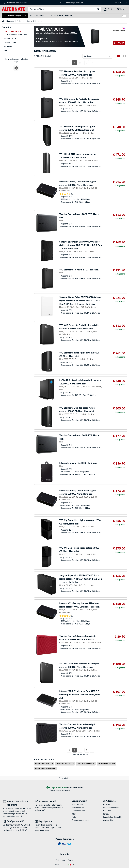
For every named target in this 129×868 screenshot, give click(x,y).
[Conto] (109, 9)
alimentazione (10, 38)
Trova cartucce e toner (80, 820)
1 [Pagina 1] (75, 63)
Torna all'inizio (65, 778)
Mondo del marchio (111, 808)
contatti (124, 2)
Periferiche (21, 21)
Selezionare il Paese (65, 860)
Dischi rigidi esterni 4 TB (86, 763)
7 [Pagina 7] (87, 63)
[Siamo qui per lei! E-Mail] (49, 801)
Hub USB (8, 46)
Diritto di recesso (78, 811)
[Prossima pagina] (92, 63)
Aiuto (117, 2)
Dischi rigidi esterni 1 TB (44, 763)
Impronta (65, 854)
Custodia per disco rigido (17, 34)
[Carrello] (122, 9)
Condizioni (107, 811)
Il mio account (77, 804)
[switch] (124, 16)
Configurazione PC (62, 16)
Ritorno (75, 814)
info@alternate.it (55, 808)
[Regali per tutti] (49, 821)
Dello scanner (10, 42)
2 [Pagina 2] (80, 63)
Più (5, 50)
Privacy (106, 814)
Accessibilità (108, 820)
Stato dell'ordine (78, 808)
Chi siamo (107, 804)
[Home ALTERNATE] (14, 9)
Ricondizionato (38, 16)
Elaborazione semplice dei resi (71, 2)
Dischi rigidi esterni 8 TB (106, 763)
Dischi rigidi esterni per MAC (46, 768)
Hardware (10, 21)
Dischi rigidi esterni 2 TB (65, 763)
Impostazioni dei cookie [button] (112, 817)
